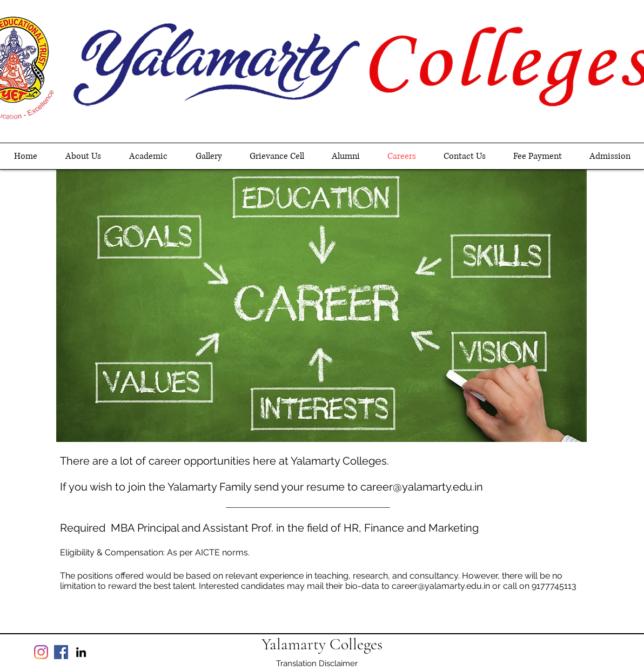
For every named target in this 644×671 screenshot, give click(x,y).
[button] (148, 156)
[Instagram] (41, 652)
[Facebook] (61, 652)
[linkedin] (81, 652)
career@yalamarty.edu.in (422, 487)
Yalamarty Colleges (322, 644)
